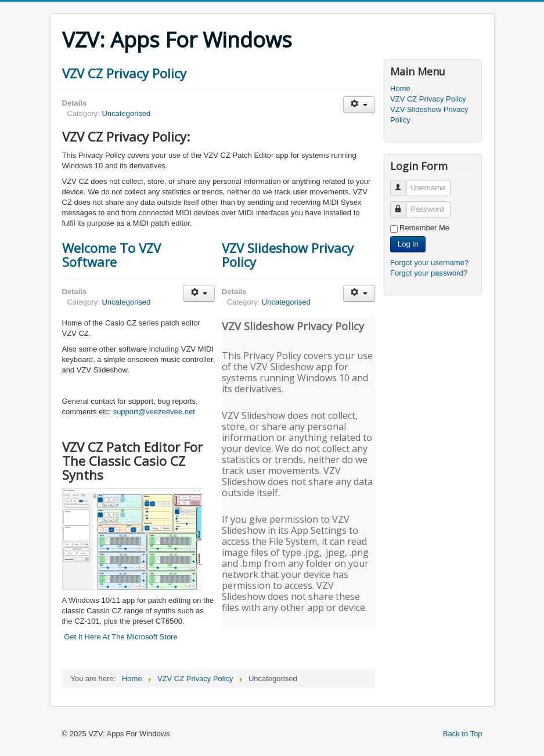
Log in (408, 244)
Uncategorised (126, 113)
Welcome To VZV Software (111, 255)
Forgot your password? (429, 273)
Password (404, 205)
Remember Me (424, 228)
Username (404, 183)
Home (400, 88)
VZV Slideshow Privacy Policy (288, 255)
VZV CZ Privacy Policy (124, 73)
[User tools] (359, 105)
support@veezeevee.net (154, 412)
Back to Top (463, 734)
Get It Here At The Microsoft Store (121, 637)
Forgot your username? (429, 263)
